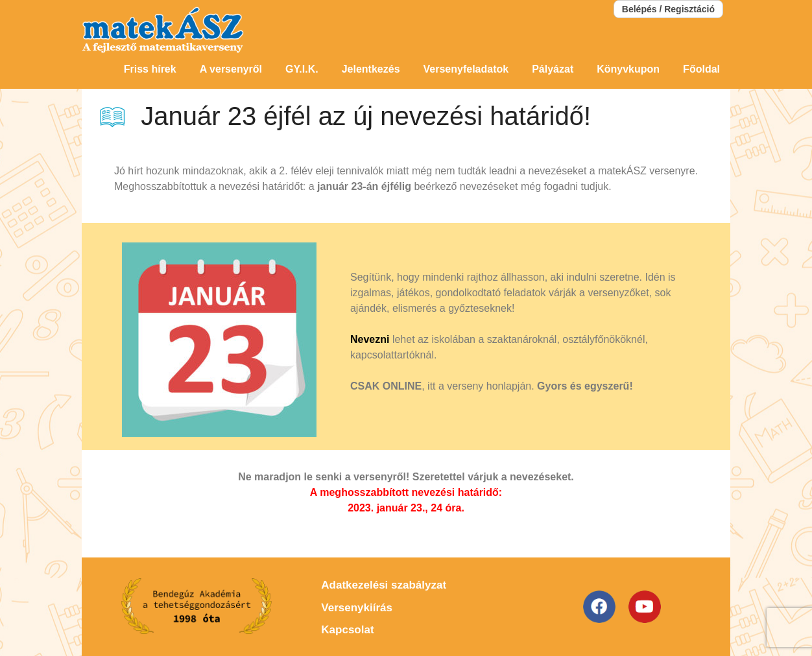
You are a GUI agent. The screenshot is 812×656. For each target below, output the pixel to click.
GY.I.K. (302, 69)
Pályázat (553, 69)
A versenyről (231, 69)
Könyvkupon (628, 69)
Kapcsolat (347, 630)
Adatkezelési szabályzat (384, 585)
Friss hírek (150, 69)
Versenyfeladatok (466, 69)
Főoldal (701, 69)
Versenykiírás (357, 608)
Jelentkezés (371, 69)
